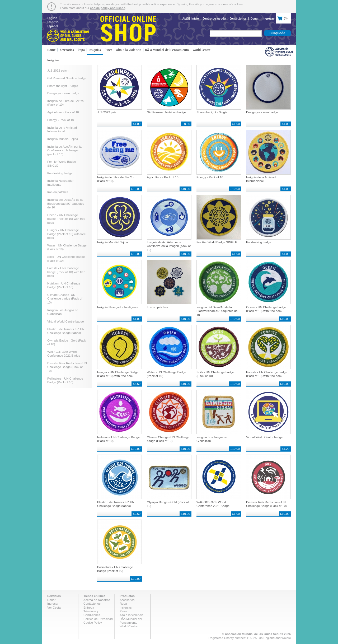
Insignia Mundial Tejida (63, 139)
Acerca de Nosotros (97, 600)
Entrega (89, 608)
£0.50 (186, 124)
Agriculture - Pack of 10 (63, 112)
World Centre (129, 626)
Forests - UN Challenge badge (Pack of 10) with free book (66, 272)
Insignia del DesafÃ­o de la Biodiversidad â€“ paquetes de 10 (66, 204)
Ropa (123, 604)
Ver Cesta (54, 608)
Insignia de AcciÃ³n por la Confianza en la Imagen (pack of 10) (64, 150)
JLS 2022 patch (58, 71)
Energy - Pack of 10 (61, 120)
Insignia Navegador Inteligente (118, 307)
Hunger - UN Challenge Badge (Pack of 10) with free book (66, 234)
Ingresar (53, 604)
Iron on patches (58, 192)
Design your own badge (63, 93)
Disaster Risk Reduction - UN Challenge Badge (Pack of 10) (67, 367)
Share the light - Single (63, 86)
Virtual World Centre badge (65, 321)
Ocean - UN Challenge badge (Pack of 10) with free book (66, 219)
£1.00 (137, 124)
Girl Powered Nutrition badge (67, 78)
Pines (123, 611)
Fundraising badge (60, 173)
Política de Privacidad (98, 619)
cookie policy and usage (108, 8)
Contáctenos (92, 604)
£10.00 (136, 189)
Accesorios (127, 600)
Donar (51, 600)
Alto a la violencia (132, 615)
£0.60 (137, 514)
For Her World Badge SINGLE (217, 242)
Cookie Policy (93, 623)
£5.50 (137, 384)
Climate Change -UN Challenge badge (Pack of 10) (65, 299)
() (283, 18)
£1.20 (286, 449)
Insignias (126, 608)
